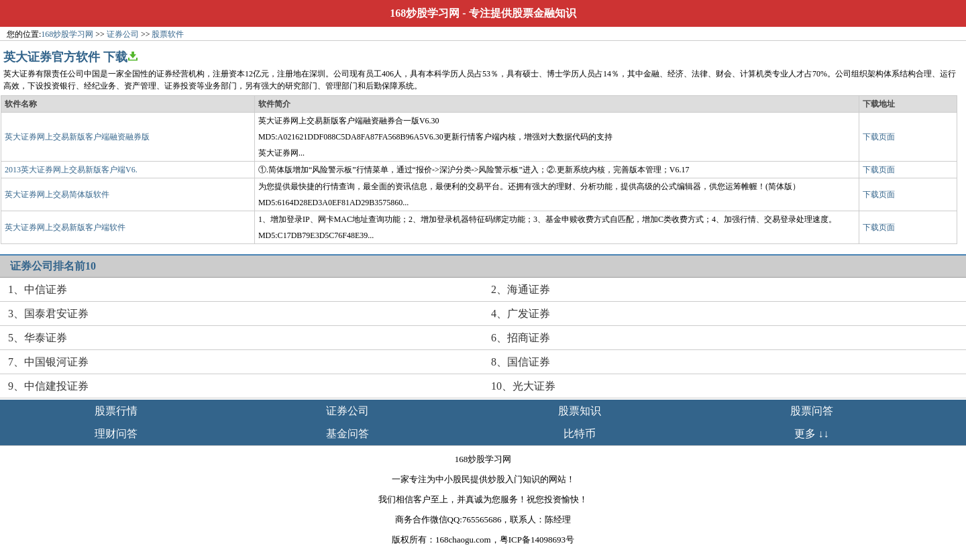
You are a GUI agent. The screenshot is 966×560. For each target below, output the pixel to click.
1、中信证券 (38, 289)
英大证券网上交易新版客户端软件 (65, 227)
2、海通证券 (521, 289)
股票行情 (116, 411)
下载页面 (879, 137)
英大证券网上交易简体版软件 (57, 194)
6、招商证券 (521, 338)
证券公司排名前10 (53, 266)
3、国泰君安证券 (48, 314)
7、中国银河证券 (48, 362)
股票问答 (812, 411)
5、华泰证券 (38, 338)
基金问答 (347, 434)
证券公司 (123, 34)
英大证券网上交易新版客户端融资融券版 (77, 137)
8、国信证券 (521, 362)
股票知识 (580, 411)
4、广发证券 (521, 314)
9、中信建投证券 (48, 386)
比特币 (580, 434)
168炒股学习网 (425, 13)
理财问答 (116, 434)
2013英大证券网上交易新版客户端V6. (71, 170)
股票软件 (168, 34)
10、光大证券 (523, 386)
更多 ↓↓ (812, 434)
